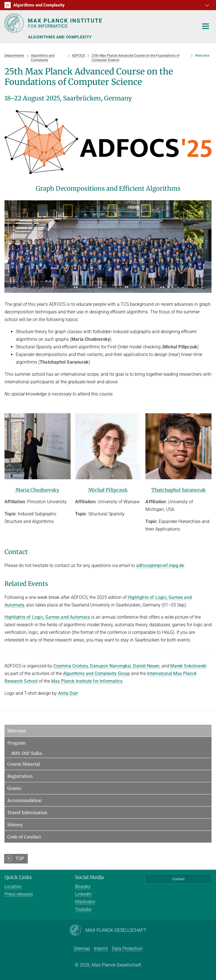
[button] (206, 5)
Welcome (17, 731)
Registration (20, 776)
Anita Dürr (68, 693)
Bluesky (83, 886)
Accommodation (24, 800)
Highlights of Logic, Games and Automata (47, 617)
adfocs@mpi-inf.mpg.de (160, 565)
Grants (14, 788)
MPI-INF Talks (27, 753)
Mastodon (85, 902)
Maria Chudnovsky (37, 490)
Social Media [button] (89, 877)
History (15, 825)
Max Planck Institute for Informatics (87, 681)
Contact (178, 879)
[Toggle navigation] (206, 27)
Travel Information (27, 813)
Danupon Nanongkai (111, 666)
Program (16, 743)
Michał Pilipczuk (108, 490)
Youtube (83, 909)
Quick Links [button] (18, 877)
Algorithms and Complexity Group (96, 674)
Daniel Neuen (146, 666)
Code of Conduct (24, 837)
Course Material (24, 764)
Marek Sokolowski (188, 666)
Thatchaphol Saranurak (179, 490)
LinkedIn (83, 894)
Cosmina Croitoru (71, 666)
